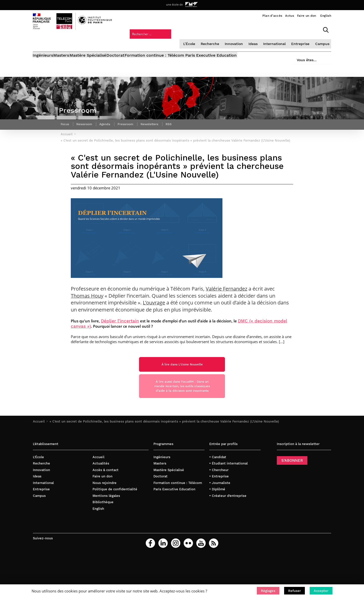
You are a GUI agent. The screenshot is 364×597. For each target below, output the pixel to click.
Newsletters (160, 123)
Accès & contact (106, 484)
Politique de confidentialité (115, 503)
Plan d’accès (272, 16)
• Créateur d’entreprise (228, 510)
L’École (149, 29)
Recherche (170, 29)
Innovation (193, 29)
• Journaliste (220, 497)
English (326, 16)
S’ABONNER (292, 474)
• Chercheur (219, 484)
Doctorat (137, 42)
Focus (66, 123)
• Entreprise (219, 490)
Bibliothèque (103, 516)
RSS (181, 123)
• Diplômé (217, 503)
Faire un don (307, 16)
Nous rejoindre (105, 497)
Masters (69, 42)
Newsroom (87, 123)
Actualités (101, 478)
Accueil (39, 436)
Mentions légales (106, 510)
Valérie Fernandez (226, 295)
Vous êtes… (303, 41)
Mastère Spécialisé (103, 42)
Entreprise (258, 29)
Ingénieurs (43, 42)
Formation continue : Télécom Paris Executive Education (210, 42)
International (233, 29)
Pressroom (133, 123)
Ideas (212, 29)
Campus (279, 29)
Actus (290, 16)
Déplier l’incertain (120, 328)
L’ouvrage (154, 309)
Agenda (110, 123)
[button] (268, 591)
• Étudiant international (229, 478)
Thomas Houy (87, 302)
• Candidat (218, 471)
